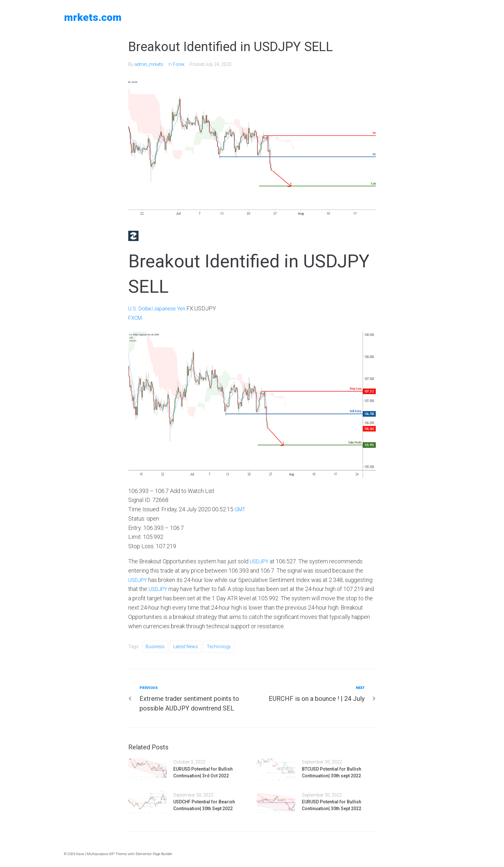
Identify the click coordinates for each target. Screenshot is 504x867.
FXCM (136, 318)
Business (155, 647)
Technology (219, 647)
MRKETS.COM (93, 17)
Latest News (186, 647)
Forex (179, 64)
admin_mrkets (149, 64)
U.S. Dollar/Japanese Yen (159, 308)
